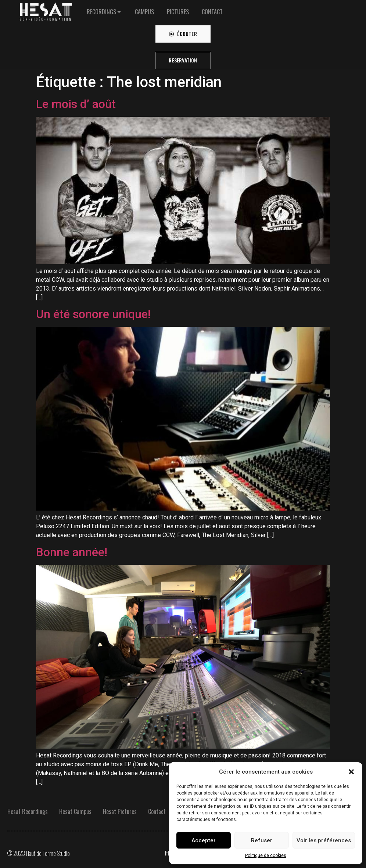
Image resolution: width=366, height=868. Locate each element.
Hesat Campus (75, 811)
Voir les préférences (324, 840)
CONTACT (212, 8)
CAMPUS (144, 8)
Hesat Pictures (120, 811)
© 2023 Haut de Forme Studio (39, 853)
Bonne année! (72, 552)
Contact (157, 811)
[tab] (104, 8)
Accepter (204, 840)
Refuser (262, 840)
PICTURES (178, 8)
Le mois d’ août (76, 104)
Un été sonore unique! (93, 314)
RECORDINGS (101, 8)
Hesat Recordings (28, 811)
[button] (351, 772)
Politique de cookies (266, 856)
